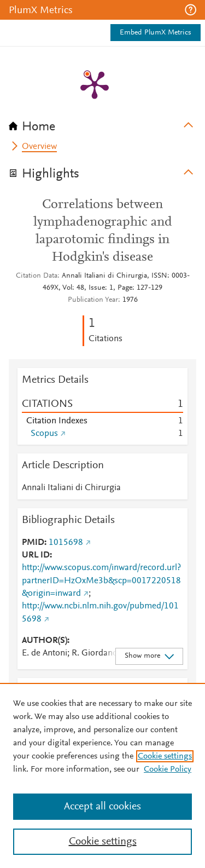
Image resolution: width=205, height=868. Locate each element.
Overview (39, 147)
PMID (33, 543)
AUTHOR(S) (45, 641)
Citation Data (37, 276)
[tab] (102, 123)
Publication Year (93, 300)
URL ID (36, 555)
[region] (102, 775)
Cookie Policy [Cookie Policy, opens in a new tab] (168, 769)
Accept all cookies (102, 807)
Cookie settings (165, 756)
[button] (191, 10)
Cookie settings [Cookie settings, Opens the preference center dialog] (103, 842)
